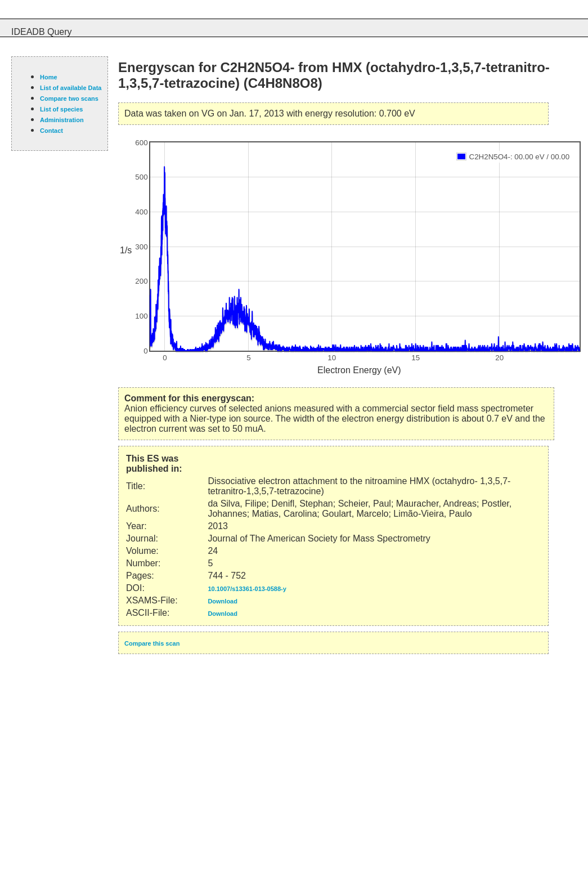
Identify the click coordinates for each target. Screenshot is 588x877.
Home (49, 77)
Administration (62, 120)
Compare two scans (69, 99)
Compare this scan (152, 643)
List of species (61, 109)
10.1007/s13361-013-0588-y (247, 589)
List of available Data (71, 88)
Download (223, 601)
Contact (51, 131)
